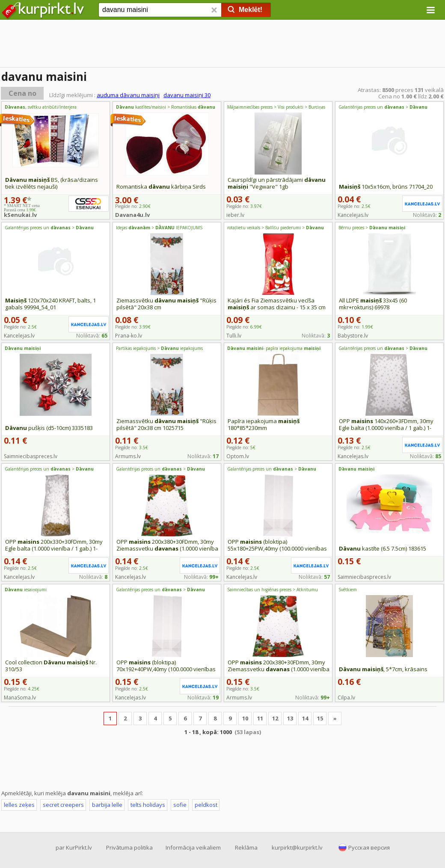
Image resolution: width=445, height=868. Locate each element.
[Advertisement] (222, 45)
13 (290, 718)
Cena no (22, 93)
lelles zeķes (19, 805)
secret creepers (63, 805)
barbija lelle (107, 805)
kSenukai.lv (20, 215)
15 (320, 718)
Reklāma (246, 847)
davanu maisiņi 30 (187, 95)
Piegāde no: (244, 206)
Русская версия (369, 847)
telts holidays (148, 805)
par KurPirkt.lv (74, 847)
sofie (180, 805)
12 (275, 718)
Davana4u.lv (132, 215)
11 (260, 718)
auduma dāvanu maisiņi (128, 95)
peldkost (206, 805)
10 (245, 718)
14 (305, 718)
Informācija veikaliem (193, 847)
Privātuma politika (129, 847)
